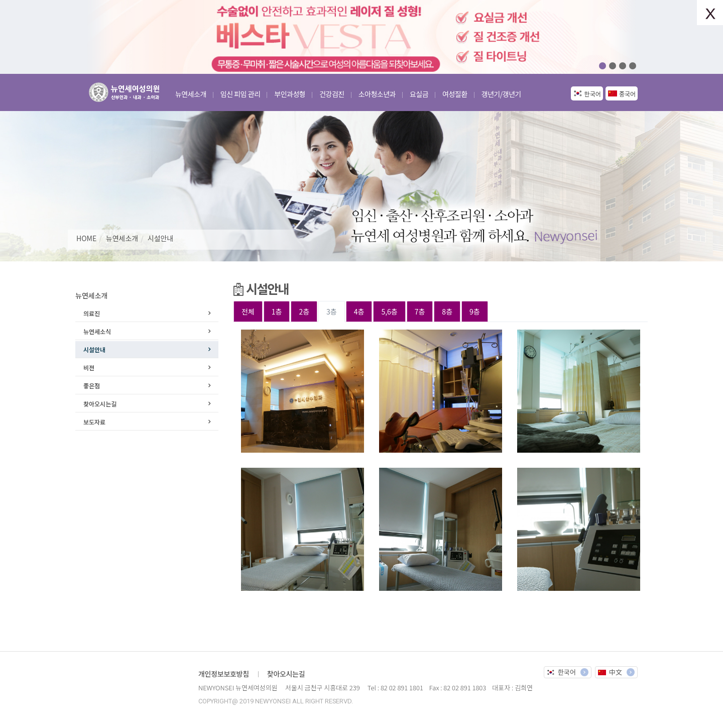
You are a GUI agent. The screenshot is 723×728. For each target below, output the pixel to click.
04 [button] (633, 66)
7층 (420, 311)
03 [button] (623, 66)
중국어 (627, 94)
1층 (277, 311)
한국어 (593, 94)
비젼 (89, 368)
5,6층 (389, 311)
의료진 (92, 313)
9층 (475, 311)
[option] (361, 37)
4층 (359, 311)
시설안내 (161, 238)
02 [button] (613, 66)
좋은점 (92, 386)
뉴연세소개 (122, 238)
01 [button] (602, 66)
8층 (447, 311)
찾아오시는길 (100, 404)
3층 (332, 311)
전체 (248, 311)
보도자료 (94, 422)
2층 (304, 311)
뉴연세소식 (97, 331)
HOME (86, 238)
